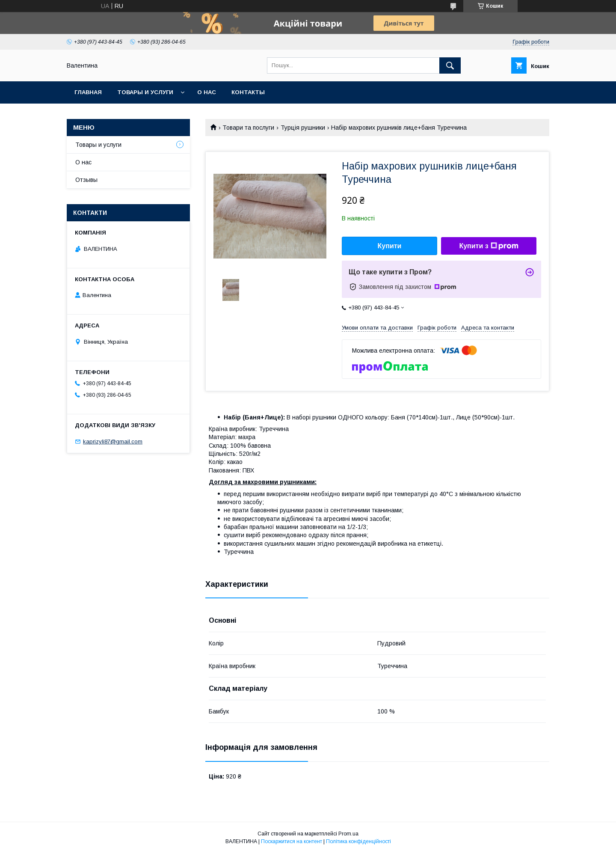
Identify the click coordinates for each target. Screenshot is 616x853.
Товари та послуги (248, 128)
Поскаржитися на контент (292, 841)
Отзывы (86, 180)
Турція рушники (303, 128)
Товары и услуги (145, 92)
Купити (390, 246)
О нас (207, 92)
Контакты (248, 92)
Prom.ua (348, 834)
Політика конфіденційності (358, 841)
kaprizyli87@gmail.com (113, 441)
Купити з (489, 246)
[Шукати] (450, 65)
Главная (88, 92)
